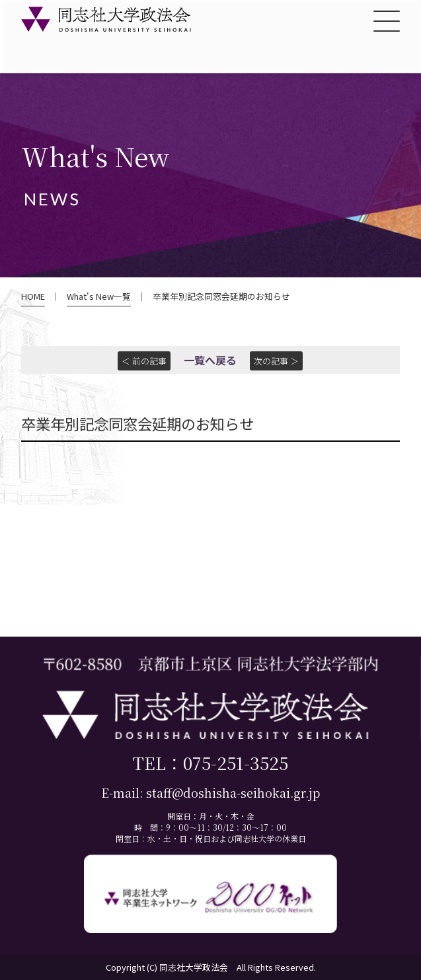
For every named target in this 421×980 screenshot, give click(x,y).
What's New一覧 (99, 297)
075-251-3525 (236, 762)
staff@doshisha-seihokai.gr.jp (233, 793)
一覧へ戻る (210, 360)
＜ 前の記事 (144, 361)
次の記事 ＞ (276, 361)
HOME (33, 297)
